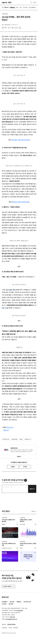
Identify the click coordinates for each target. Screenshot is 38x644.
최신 (17, 7)
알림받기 (19, 457)
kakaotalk (16, 628)
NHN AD (5, 597)
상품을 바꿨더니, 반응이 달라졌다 (26, 521)
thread (10, 628)
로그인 (35, 2)
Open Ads (7, 3)
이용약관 (4, 625)
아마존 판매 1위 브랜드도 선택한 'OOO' (28, 544)
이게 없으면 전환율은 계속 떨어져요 (8, 521)
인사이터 (25, 7)
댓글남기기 (32, 489)
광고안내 (11, 604)
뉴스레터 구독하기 (8, 586)
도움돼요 (13, 467)
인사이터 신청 (27, 602)
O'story (12, 8)
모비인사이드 (10, 427)
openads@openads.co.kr (11, 619)
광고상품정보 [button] (32, 7)
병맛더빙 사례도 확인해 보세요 (20, 202)
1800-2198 (13, 617)
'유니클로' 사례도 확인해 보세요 (20, 140)
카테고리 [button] (5, 7)
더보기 (34, 511)
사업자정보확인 (20, 611)
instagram (4, 628)
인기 (21, 7)
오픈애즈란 (5, 602)
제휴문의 (19, 602)
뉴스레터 (4, 604)
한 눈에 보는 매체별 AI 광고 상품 (9, 544)
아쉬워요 (25, 467)
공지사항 (12, 602)
